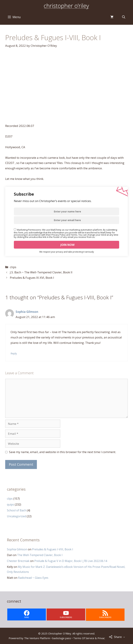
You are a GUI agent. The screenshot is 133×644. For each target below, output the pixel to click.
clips (13, 267)
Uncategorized (16, 516)
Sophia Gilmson (27, 312)
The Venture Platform (37, 638)
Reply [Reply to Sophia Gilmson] (14, 353)
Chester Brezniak (18, 561)
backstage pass (62, 638)
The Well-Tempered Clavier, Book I (40, 555)
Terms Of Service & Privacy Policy (94, 638)
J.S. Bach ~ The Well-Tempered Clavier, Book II (41, 272)
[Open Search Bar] (124, 17)
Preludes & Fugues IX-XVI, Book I (32, 278)
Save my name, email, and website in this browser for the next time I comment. (63, 452)
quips (10, 504)
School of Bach (17, 510)
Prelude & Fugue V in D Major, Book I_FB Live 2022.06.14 (71, 561)
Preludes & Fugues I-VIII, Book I (53, 549)
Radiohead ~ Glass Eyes (33, 578)
